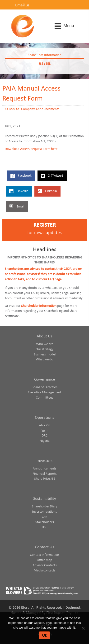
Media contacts (45, 571)
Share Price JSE (45, 479)
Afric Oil (44, 425)
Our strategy (44, 349)
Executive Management (44, 393)
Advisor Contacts (45, 565)
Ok (44, 635)
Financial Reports (45, 474)
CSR (44, 517)
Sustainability (45, 499)
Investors (44, 461)
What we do (44, 360)
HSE (44, 527)
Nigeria (45, 441)
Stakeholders (45, 522)
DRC (44, 436)
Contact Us (44, 547)
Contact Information (44, 555)
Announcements (45, 469)
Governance (45, 379)
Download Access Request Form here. (32, 149)
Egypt (45, 430)
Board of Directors (44, 387)
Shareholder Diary (44, 507)
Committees (44, 398)
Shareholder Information (39, 306)
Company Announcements (40, 109)
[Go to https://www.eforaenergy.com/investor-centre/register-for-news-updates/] (44, 230)
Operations (44, 418)
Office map (44, 560)
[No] (83, 628)
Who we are (45, 344)
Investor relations (44, 512)
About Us (44, 336)
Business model (44, 355)
